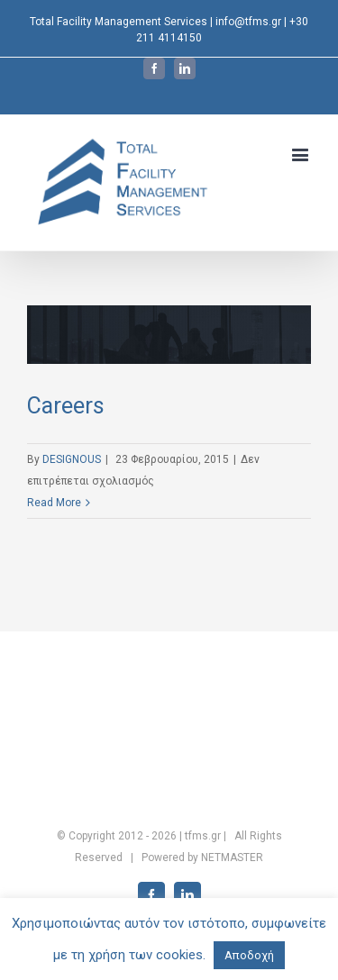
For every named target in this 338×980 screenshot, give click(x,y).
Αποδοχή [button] (249, 955)
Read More (54, 503)
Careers (66, 406)
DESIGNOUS (72, 459)
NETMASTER (232, 857)
